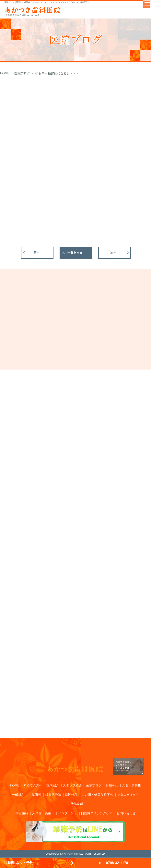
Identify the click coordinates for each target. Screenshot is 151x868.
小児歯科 (35, 795)
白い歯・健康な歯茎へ (97, 795)
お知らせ (112, 785)
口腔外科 (71, 795)
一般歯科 (18, 795)
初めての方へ (33, 785)
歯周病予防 (53, 795)
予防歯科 (77, 804)
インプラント (68, 813)
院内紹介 (53, 785)
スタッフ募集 (132, 785)
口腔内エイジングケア (97, 813)
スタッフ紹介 (72, 785)
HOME (15, 785)
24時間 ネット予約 (18, 863)
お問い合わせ (126, 813)
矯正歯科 (22, 813)
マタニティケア (128, 795)
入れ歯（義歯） (43, 813)
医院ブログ (94, 785)
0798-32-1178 (113, 863)
